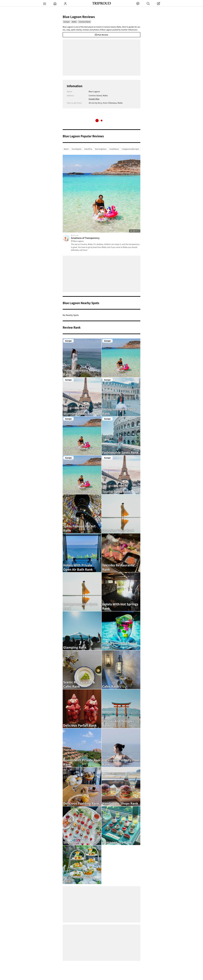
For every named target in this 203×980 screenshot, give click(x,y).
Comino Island (84, 22)
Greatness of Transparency (106, 239)
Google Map (94, 99)
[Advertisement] (102, 58)
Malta (74, 22)
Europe (67, 22)
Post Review (102, 35)
